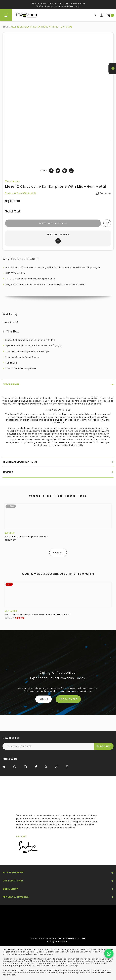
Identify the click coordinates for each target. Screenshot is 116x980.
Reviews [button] (58, 472)
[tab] (58, 384)
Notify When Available (53, 223)
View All (58, 553)
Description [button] (58, 384)
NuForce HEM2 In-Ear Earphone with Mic (26, 536)
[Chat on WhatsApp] (109, 954)
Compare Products (102, 15)
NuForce (10, 533)
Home (6, 27)
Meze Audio (12, 181)
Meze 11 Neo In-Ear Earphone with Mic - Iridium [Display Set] (38, 615)
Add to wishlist (107, 223)
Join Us (44, 699)
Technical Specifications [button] (58, 462)
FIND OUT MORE (68, 699)
